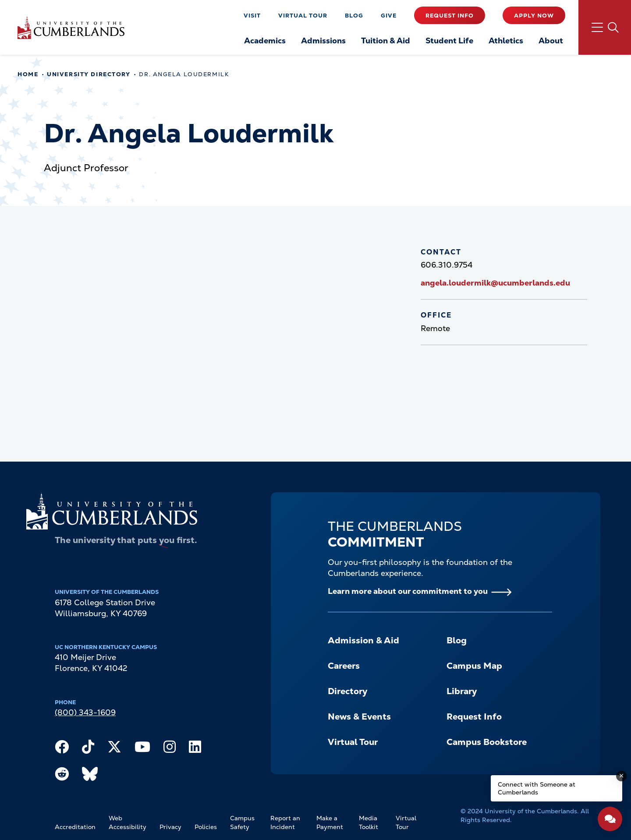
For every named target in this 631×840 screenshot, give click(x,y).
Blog (354, 16)
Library (462, 691)
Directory (347, 691)
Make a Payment (330, 822)
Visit (252, 16)
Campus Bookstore (487, 742)
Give (389, 16)
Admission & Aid (363, 640)
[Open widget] (610, 819)
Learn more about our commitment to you (408, 591)
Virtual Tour (303, 16)
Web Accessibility (128, 822)
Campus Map (474, 666)
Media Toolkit (369, 822)
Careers (344, 666)
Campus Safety (242, 822)
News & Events (359, 716)
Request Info (450, 16)
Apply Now (534, 16)
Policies (206, 827)
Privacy (170, 827)
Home (28, 74)
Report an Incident (285, 822)
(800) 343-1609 (85, 712)
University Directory (89, 74)
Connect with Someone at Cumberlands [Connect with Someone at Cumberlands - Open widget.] (537, 788)
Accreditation (75, 827)
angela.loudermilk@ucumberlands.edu (495, 283)
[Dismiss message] (621, 776)
